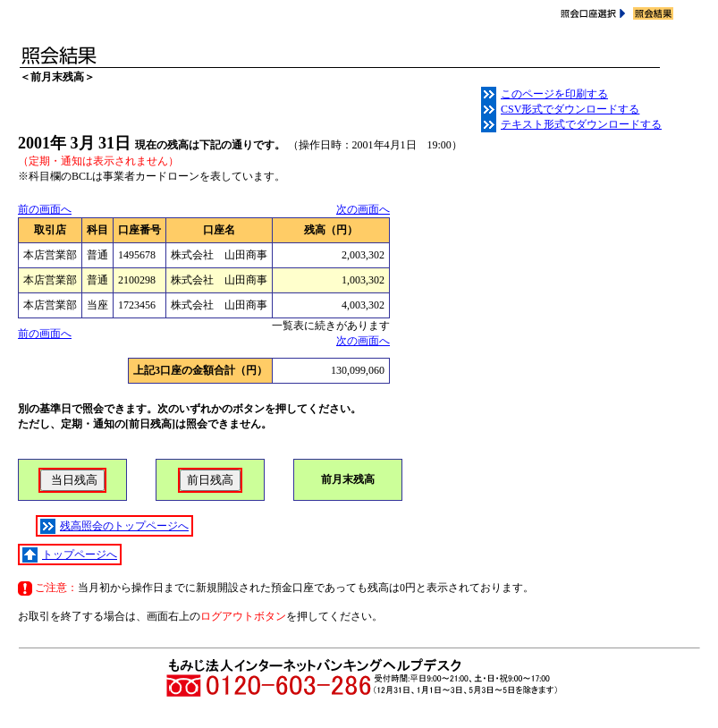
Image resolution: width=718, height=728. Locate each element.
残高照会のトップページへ (114, 526)
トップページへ (70, 555)
